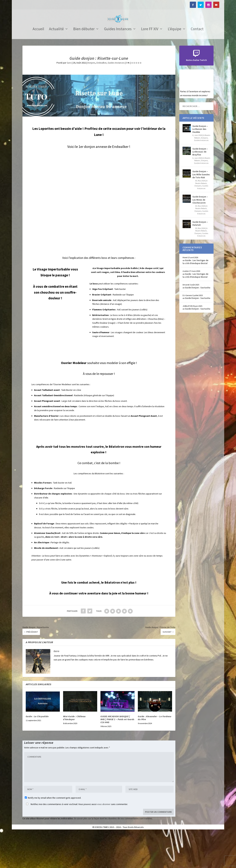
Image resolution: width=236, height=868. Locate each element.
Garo (69, 99)
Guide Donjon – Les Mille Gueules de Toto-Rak (201, 210)
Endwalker (102, 99)
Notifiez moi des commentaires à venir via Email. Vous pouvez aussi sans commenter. (76, 840)
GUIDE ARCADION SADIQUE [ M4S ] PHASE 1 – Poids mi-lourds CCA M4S (117, 755)
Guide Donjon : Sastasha (198, 324)
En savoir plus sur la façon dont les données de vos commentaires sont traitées (113, 855)
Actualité (56, 65)
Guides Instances (118, 65)
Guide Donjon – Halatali (200, 259)
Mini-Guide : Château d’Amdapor (74, 754)
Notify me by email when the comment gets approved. (53, 834)
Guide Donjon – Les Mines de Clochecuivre (200, 236)
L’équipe (175, 65)
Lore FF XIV (150, 65)
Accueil (38, 65)
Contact (197, 65)
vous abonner (104, 840)
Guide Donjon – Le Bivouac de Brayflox (200, 188)
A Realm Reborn (202, 218)
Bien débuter (84, 65)
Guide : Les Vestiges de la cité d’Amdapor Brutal (195, 298)
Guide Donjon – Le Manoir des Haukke (200, 165)
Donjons (91, 99)
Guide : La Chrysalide (37, 752)
